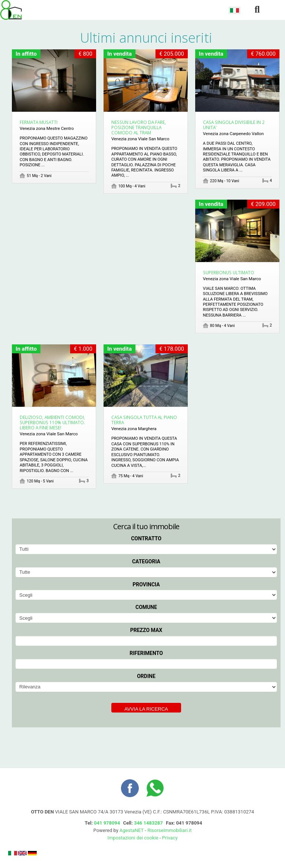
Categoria (146, 561)
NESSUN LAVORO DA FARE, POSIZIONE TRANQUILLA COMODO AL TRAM (139, 127)
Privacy (170, 838)
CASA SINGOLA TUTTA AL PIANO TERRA (144, 420)
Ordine (146, 676)
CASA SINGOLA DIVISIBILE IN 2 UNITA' (234, 125)
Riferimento (146, 653)
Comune (146, 607)
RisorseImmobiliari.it (169, 830)
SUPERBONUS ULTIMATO (229, 272)
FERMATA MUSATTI (39, 122)
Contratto (146, 538)
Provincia (146, 584)
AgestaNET (132, 830)
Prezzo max (146, 630)
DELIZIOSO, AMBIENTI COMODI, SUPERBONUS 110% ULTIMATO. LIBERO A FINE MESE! (52, 422)
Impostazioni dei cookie (133, 838)
